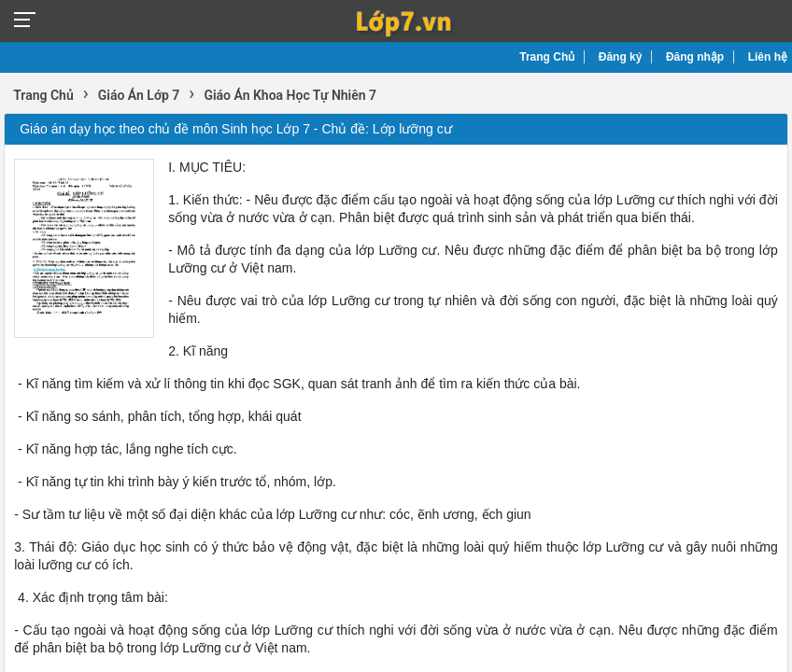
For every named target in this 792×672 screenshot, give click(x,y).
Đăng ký (621, 57)
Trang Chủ (547, 57)
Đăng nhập (695, 57)
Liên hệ (768, 57)
